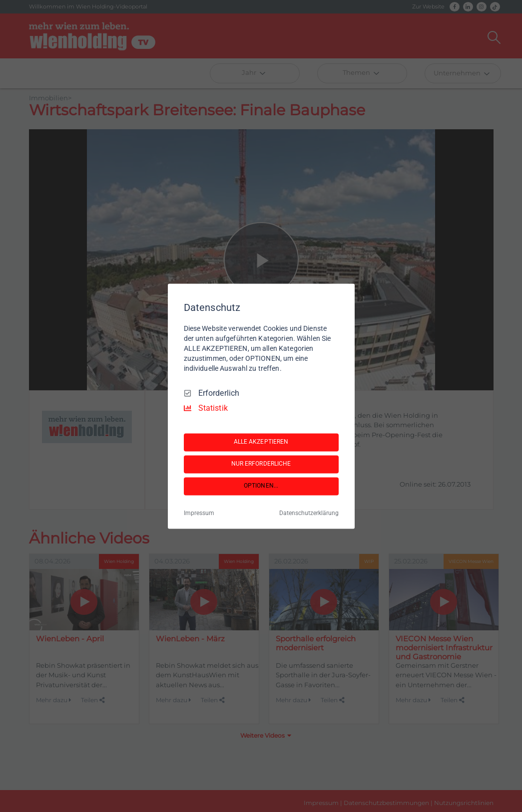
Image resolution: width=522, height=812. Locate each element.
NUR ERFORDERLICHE (261, 464)
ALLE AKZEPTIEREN (261, 442)
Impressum (199, 513)
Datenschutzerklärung (309, 513)
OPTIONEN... (261, 486)
